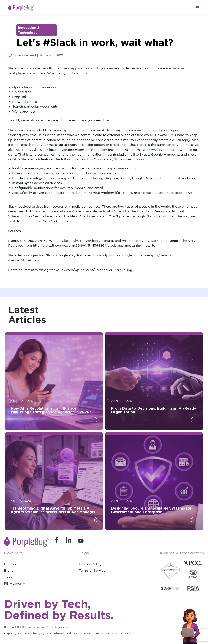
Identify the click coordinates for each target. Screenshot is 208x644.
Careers (10, 564)
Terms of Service (92, 570)
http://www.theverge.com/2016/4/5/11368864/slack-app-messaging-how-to (94, 245)
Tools (8, 577)
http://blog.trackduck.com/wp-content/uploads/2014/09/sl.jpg (82, 270)
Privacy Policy (90, 564)
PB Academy (15, 583)
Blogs (9, 570)
